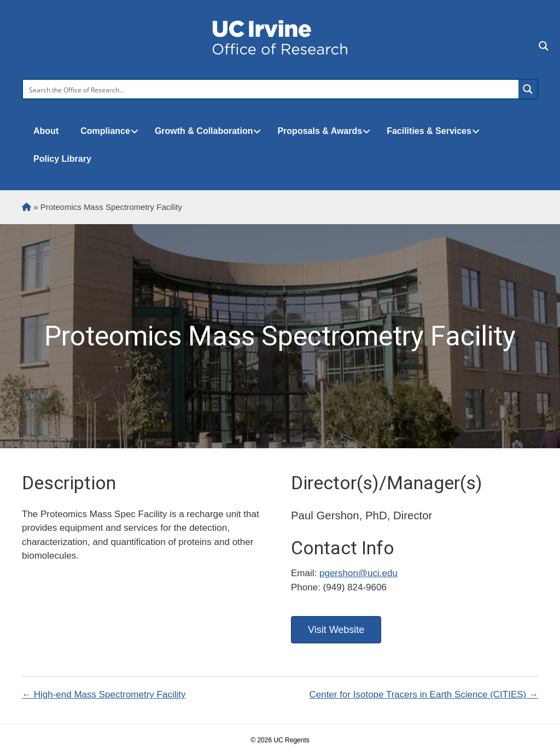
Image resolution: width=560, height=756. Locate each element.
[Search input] (271, 89)
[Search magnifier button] (528, 89)
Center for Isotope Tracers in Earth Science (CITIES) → (424, 695)
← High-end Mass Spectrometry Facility (104, 695)
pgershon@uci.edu (358, 573)
